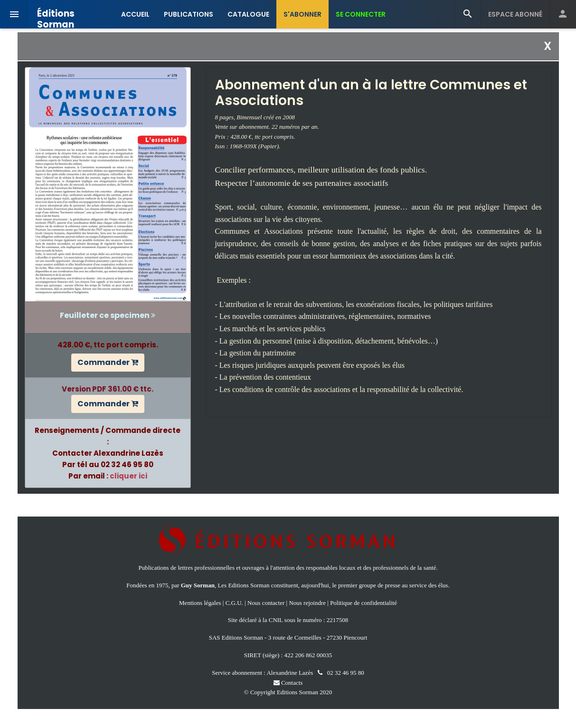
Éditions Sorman (56, 15)
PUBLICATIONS (189, 14)
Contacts (288, 683)
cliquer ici (128, 476)
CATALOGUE (248, 14)
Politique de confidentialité (364, 603)
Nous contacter (266, 603)
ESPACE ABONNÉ (515, 14)
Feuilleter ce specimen (108, 315)
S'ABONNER (302, 14)
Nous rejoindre (307, 603)
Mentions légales (200, 603)
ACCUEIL (135, 14)
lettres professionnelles (206, 568)
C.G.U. (234, 603)
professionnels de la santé (404, 568)
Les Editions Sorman (243, 585)
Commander (108, 362)
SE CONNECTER (361, 14)
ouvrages (253, 568)
